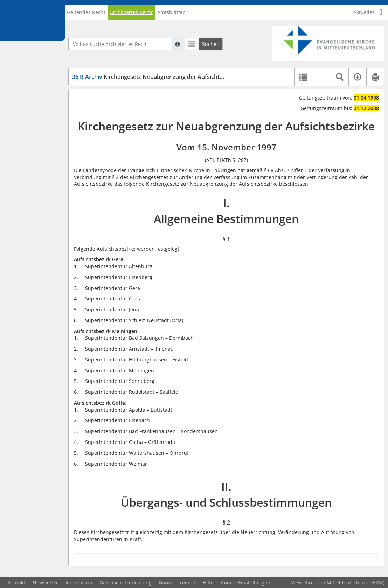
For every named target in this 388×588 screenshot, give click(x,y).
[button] (381, 12)
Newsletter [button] (45, 583)
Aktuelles (364, 12)
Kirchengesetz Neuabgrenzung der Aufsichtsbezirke (157, 77)
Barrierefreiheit (177, 583)
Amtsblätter (171, 12)
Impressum (79, 583)
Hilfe (208, 583)
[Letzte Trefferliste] (191, 44)
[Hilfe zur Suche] (178, 44)
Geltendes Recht (86, 12)
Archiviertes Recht (131, 12)
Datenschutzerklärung (126, 583)
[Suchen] (211, 44)
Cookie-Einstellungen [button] (246, 583)
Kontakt (16, 583)
